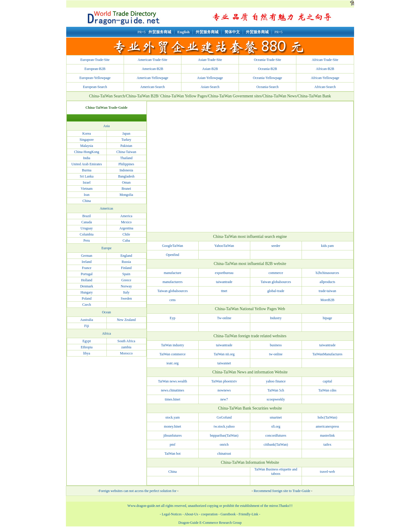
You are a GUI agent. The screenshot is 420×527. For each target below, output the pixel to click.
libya (87, 353)
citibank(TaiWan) (276, 445)
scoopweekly (276, 399)
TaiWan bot (173, 454)
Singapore (87, 140)
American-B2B (152, 69)
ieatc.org (173, 363)
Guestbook (228, 514)
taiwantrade (224, 282)
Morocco (126, 353)
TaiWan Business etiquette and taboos (276, 471)
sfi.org (276, 426)
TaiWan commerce (173, 354)
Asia (106, 126)
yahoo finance (276, 381)
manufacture (173, 273)
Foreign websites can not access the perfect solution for (138, 491)
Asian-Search (210, 87)
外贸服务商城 (160, 32)
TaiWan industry (173, 345)
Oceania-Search (267, 87)
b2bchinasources (328, 273)
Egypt (87, 341)
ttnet (224, 291)
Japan (126, 133)
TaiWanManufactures (327, 354)
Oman (126, 182)
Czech (87, 305)
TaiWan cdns (328, 390)
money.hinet (173, 426)
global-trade (276, 291)
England (126, 256)
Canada (87, 222)
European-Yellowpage (95, 78)
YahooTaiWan (224, 246)
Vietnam (87, 189)
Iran (86, 195)
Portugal (87, 274)
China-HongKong (87, 152)
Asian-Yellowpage (210, 78)
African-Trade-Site (325, 60)
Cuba (126, 240)
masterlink (327, 435)
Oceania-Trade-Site (267, 60)
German (87, 256)
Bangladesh (126, 176)
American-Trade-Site (153, 60)
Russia (126, 262)
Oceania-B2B (268, 69)
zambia (126, 347)
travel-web (327, 472)
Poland (86, 298)
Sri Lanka (87, 176)
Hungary (87, 292)
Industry (276, 318)
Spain (126, 274)
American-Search (153, 87)
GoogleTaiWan (172, 246)
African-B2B (325, 69)
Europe (107, 248)
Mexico (126, 222)
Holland (87, 280)
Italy (126, 292)
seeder (276, 246)
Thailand (126, 158)
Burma (87, 170)
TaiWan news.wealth (173, 381)
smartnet (276, 417)
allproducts (327, 282)
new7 (224, 399)
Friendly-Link (248, 514)
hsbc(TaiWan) (327, 417)
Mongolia (126, 195)
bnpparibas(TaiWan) (224, 435)
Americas (106, 208)
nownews (224, 390)
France (87, 268)
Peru (87, 240)
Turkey (126, 140)
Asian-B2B (210, 69)
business (276, 345)
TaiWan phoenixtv (224, 381)
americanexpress (328, 426)
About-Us (191, 514)
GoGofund (224, 417)
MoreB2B (328, 300)
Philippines (126, 164)
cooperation (209, 514)
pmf (173, 445)
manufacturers (173, 282)
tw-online (276, 354)
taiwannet (224, 363)
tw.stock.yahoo (224, 426)
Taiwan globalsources (276, 282)
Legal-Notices (172, 514)
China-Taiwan (126, 152)
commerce (276, 273)
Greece (126, 280)
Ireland (87, 262)
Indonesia (126, 170)
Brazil (86, 216)
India (87, 158)
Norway (126, 286)
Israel (87, 182)
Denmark (87, 286)
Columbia (86, 234)
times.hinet (173, 399)
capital (328, 381)
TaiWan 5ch (276, 390)
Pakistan (126, 146)
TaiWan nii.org (224, 354)
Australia (87, 320)
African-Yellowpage (325, 78)
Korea (86, 133)
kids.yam (328, 246)
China (87, 201)
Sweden (126, 298)
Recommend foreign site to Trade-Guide (282, 491)
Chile (126, 234)
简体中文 (232, 32)
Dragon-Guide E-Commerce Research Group (210, 523)
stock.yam (173, 417)
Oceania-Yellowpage (267, 78)
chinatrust (224, 454)
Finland (126, 268)
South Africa (126, 341)
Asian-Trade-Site (210, 60)
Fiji (87, 326)
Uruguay (87, 228)
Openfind (173, 255)
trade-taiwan (328, 291)
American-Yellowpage (153, 78)
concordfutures (276, 435)
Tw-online (224, 318)
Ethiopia (87, 347)
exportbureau (224, 273)
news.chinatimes (173, 390)
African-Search (325, 87)
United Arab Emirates (87, 164)
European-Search (95, 87)
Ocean (107, 312)
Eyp (173, 318)
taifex (327, 445)
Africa (107, 333)
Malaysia (87, 146)
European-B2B (95, 69)
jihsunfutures (173, 435)
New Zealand (126, 320)
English (183, 32)
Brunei (126, 189)
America (126, 216)
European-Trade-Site (95, 60)
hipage (328, 318)
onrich (224, 445)
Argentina (126, 228)
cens (173, 300)
